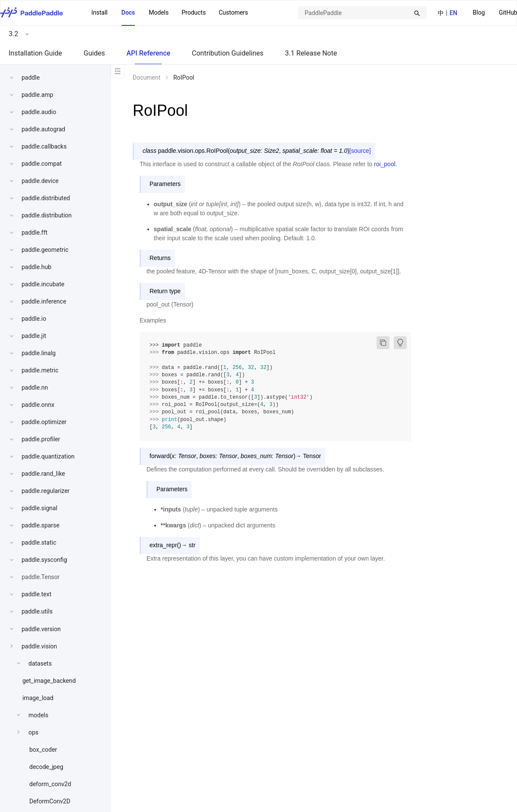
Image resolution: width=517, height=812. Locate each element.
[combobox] (362, 13)
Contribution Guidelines (227, 53)
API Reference (148, 53)
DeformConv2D (50, 801)
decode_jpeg (46, 767)
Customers (234, 12)
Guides (94, 53)
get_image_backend (49, 681)
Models (159, 12)
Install (100, 12)
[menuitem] (479, 13)
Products (193, 12)
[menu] (170, 13)
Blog (479, 12)
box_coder (43, 750)
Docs (128, 12)
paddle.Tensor (41, 577)
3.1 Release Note (311, 53)
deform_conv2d (50, 784)
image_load (38, 698)
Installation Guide (35, 53)
